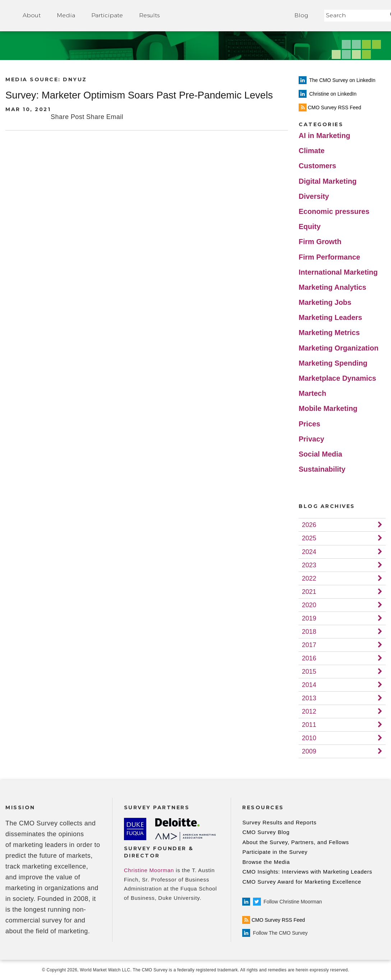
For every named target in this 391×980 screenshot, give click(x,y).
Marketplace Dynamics (337, 378)
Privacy (311, 439)
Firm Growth (320, 242)
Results (149, 15)
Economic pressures (334, 211)
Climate (312, 151)
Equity (310, 226)
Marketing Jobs (325, 302)
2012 (309, 711)
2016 (309, 658)
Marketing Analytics (332, 287)
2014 (309, 685)
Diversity (314, 196)
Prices (309, 424)
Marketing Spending (333, 363)
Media (66, 15)
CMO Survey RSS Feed (273, 920)
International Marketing (338, 272)
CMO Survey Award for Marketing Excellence (302, 882)
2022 (309, 578)
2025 (309, 538)
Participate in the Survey (275, 852)
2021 (309, 592)
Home (227, 16)
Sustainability (322, 469)
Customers (317, 166)
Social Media (320, 454)
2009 (309, 751)
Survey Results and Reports (279, 822)
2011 (309, 725)
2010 (309, 738)
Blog (301, 15)
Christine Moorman (149, 870)
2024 (309, 552)
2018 (309, 632)
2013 (309, 698)
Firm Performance (329, 257)
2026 (309, 525)
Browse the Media (266, 862)
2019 (309, 618)
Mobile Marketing (328, 408)
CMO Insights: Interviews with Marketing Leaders (307, 872)
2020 (309, 605)
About (32, 15)
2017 (309, 645)
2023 (309, 565)
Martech (312, 393)
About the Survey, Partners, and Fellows (296, 842)
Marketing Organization (339, 348)
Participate (107, 15)
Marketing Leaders (330, 317)
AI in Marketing (324, 136)
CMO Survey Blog (266, 832)
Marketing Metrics (329, 333)
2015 (309, 672)
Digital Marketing (328, 181)
